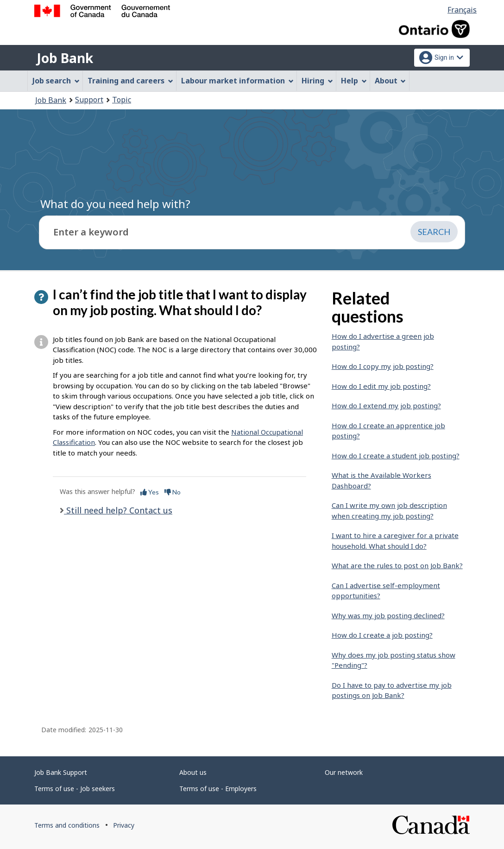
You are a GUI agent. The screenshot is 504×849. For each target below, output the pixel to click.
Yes (150, 492)
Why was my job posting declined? (388, 615)
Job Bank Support (61, 772)
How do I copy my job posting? (383, 366)
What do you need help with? (115, 204)
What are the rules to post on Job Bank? (397, 565)
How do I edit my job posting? (381, 386)
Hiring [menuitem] (317, 81)
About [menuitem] (391, 81)
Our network (344, 772)
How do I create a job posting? (382, 635)
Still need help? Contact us (118, 510)
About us (193, 772)
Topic (122, 100)
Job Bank (65, 58)
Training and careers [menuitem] (130, 81)
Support (89, 100)
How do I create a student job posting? (396, 456)
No (173, 492)
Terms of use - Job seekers (75, 789)
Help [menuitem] (354, 81)
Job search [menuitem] (56, 81)
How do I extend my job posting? (386, 405)
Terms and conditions (67, 825)
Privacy (124, 825)
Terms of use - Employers (218, 789)
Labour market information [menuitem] (237, 81)
